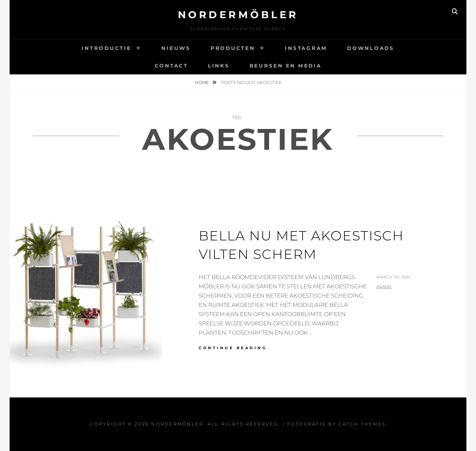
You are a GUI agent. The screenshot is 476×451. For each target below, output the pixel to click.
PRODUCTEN (233, 48)
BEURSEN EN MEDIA (286, 66)
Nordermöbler (238, 15)
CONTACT (171, 66)
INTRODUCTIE (106, 48)
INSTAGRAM (306, 48)
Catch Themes (362, 424)
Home (202, 82)
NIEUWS (176, 48)
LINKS (219, 66)
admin (384, 286)
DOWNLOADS (371, 48)
